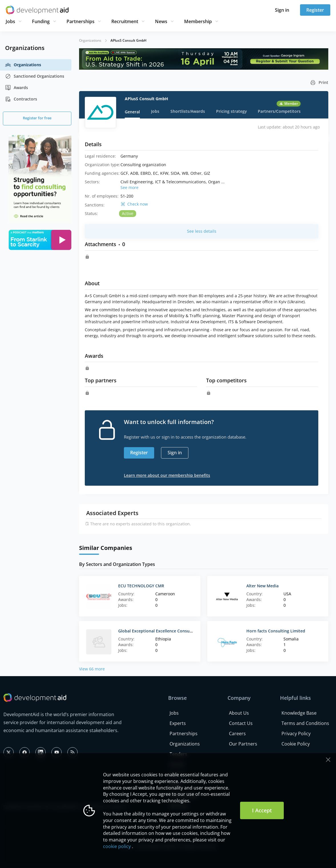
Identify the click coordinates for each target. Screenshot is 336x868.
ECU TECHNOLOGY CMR (141, 586)
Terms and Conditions (305, 723)
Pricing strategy (232, 111)
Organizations (23, 65)
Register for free (37, 118)
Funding (41, 21)
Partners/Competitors (279, 111)
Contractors (21, 99)
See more (129, 187)
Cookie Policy (296, 744)
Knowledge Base (299, 713)
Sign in (282, 10)
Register (315, 10)
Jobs (10, 21)
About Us (239, 713)
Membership (198, 21)
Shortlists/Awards (188, 111)
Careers (237, 734)
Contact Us (241, 723)
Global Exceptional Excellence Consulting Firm (163, 631)
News (161, 21)
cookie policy (117, 846)
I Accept (262, 810)
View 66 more (92, 669)
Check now (138, 204)
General (132, 112)
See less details (202, 231)
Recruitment (125, 21)
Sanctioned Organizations (35, 76)
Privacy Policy (296, 734)
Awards (17, 88)
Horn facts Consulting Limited (276, 631)
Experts (178, 723)
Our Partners (243, 744)
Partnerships (81, 21)
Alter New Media (262, 586)
